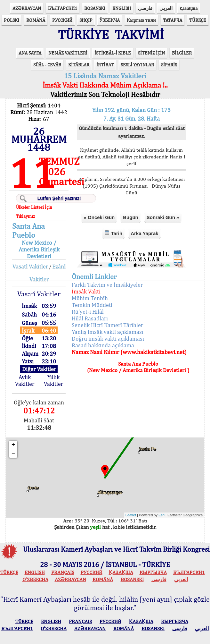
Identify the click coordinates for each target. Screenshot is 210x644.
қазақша (189, 8)
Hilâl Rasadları (90, 318)
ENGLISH (122, 8)
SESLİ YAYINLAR (137, 65)
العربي (166, 8)
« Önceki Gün (99, 217)
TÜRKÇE (198, 20)
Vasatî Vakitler (30, 266)
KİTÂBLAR (79, 65)
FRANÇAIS (63, 572)
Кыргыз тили (141, 20)
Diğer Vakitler (39, 369)
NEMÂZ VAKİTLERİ (68, 53)
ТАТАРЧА (173, 20)
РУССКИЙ (62, 20)
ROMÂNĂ (36, 20)
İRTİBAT (105, 65)
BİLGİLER (182, 53)
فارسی (145, 8)
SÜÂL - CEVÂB (47, 65)
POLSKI (12, 20)
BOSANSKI (95, 8)
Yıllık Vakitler (53, 380)
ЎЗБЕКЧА (110, 20)
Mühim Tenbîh (90, 298)
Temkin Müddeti (92, 305)
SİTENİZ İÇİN (151, 53)
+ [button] (13, 445)
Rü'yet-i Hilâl (88, 312)
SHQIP (86, 20)
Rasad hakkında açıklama (103, 345)
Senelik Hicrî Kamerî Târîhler (107, 325)
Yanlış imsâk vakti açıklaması (108, 332)
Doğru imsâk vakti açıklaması (108, 339)
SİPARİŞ (169, 65)
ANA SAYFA (30, 53)
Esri (162, 515)
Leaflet (131, 515)
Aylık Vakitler (25, 380)
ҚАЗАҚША (121, 572)
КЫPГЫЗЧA (153, 572)
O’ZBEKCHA (35, 579)
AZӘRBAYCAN (27, 8)
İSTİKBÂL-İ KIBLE (113, 53)
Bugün (130, 217)
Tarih (113, 233)
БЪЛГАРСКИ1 (63, 8)
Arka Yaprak (144, 233)
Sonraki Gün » (163, 217)
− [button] (13, 453)
